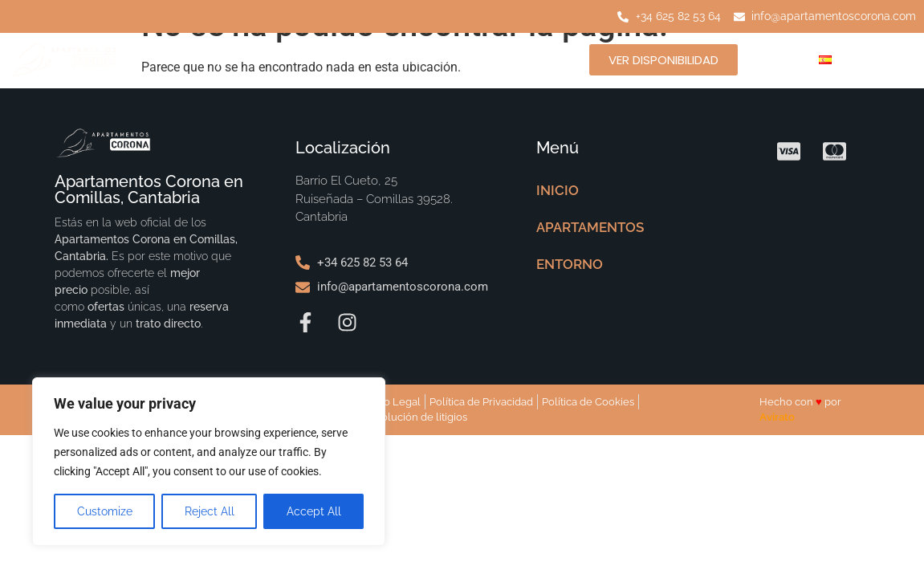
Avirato (777, 417)
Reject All (210, 511)
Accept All (314, 511)
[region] (209, 462)
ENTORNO (433, 59)
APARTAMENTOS (296, 59)
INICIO (168, 59)
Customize (105, 511)
